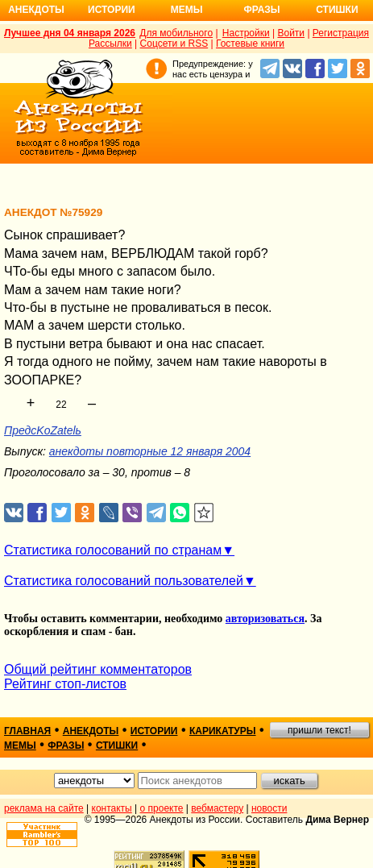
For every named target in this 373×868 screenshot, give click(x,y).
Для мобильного (176, 33)
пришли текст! (319, 730)
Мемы (187, 10)
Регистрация (341, 33)
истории (154, 731)
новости (269, 808)
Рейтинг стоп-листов (65, 684)
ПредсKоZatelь (43, 430)
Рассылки (110, 44)
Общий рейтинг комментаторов (98, 669)
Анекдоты (36, 10)
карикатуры (223, 731)
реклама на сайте (44, 808)
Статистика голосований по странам (113, 550)
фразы (66, 745)
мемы (20, 745)
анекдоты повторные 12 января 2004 (150, 451)
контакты (112, 808)
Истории (112, 10)
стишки (117, 745)
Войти (291, 33)
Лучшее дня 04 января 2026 (70, 33)
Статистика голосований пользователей (124, 581)
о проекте (162, 808)
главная (27, 731)
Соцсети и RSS (174, 44)
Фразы (261, 10)
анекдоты (91, 731)
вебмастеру (217, 808)
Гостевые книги (250, 44)
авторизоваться (265, 619)
